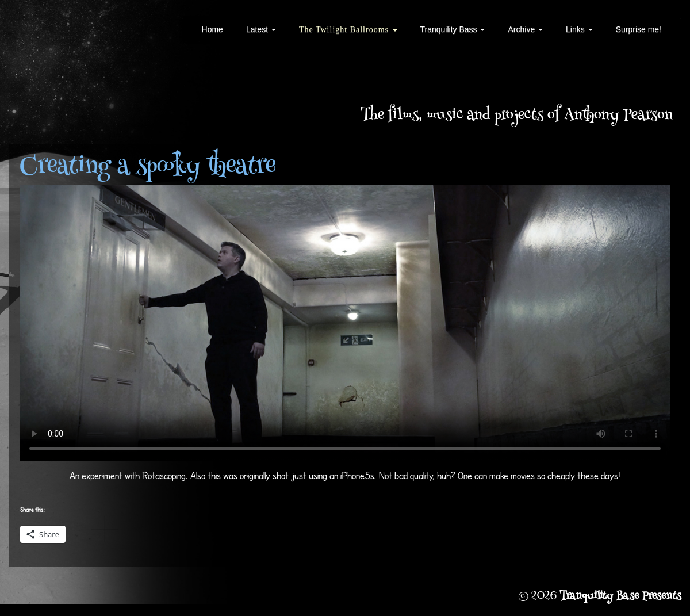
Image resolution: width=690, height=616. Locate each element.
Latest (261, 29)
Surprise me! (639, 29)
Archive (525, 29)
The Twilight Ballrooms (348, 30)
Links (579, 29)
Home (212, 29)
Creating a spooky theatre (148, 167)
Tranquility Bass (453, 29)
